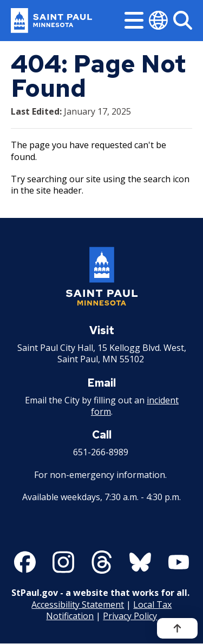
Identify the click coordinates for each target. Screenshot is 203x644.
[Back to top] (177, 628)
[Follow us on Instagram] (63, 563)
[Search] (183, 20)
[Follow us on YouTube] (179, 563)
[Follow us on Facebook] (25, 563)
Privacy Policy (130, 616)
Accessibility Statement (78, 605)
